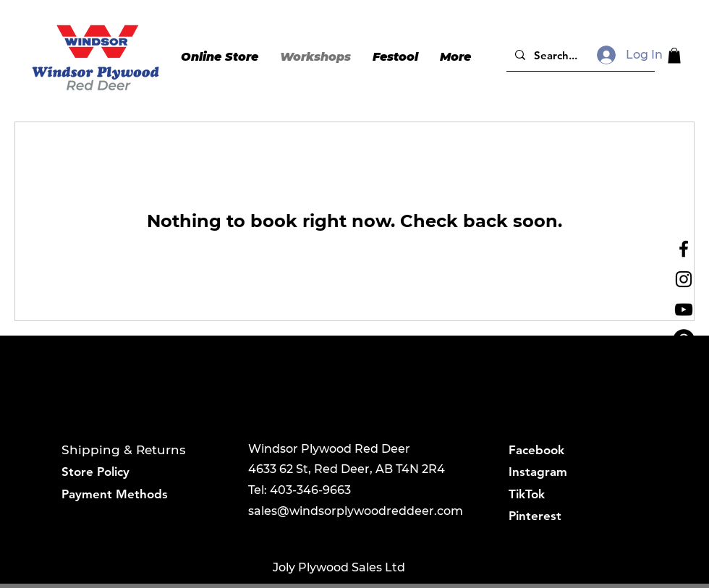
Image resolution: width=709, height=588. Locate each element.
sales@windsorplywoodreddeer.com (356, 511)
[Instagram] (684, 279)
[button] (674, 56)
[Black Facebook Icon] (684, 249)
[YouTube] (684, 310)
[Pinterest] (684, 340)
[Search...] (579, 55)
